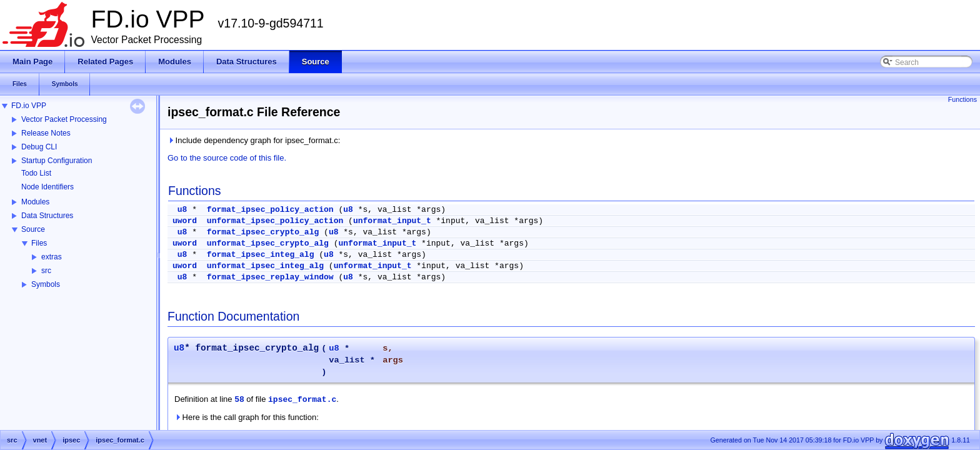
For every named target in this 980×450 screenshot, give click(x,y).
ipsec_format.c (302, 400)
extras (52, 257)
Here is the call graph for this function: (247, 417)
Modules (35, 202)
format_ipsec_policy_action (270, 210)
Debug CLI (39, 147)
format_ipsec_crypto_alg (263, 232)
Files (39, 243)
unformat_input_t (392, 221)
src (46, 271)
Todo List (36, 173)
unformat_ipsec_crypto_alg (268, 243)
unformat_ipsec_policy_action (275, 221)
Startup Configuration (57, 161)
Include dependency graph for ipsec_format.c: (254, 140)
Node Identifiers (47, 187)
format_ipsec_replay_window (270, 277)
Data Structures (47, 216)
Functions (962, 99)
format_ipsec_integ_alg (261, 255)
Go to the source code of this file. (227, 158)
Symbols (46, 284)
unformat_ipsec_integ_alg (265, 266)
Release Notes (46, 133)
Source (33, 229)
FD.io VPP (29, 106)
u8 (182, 210)
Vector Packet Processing (64, 119)
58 (239, 400)
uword (185, 221)
